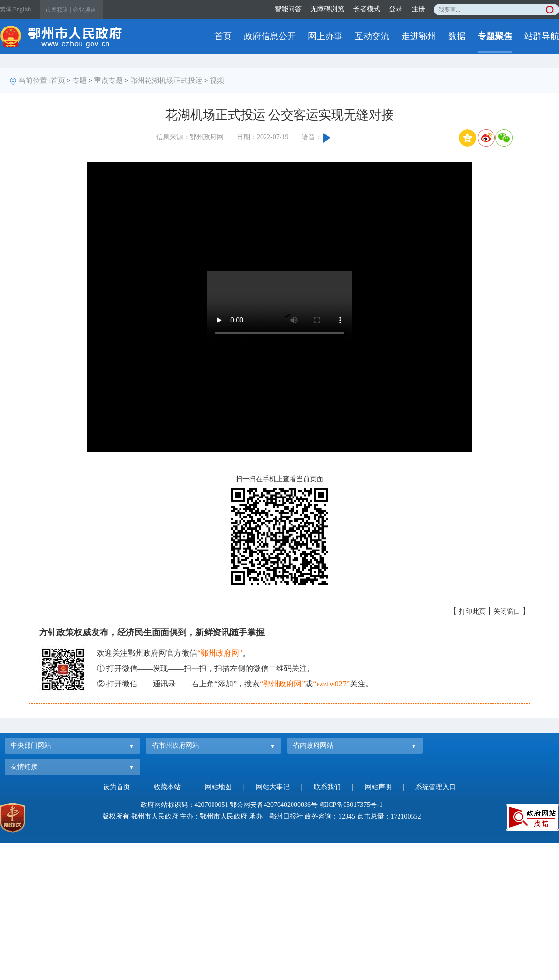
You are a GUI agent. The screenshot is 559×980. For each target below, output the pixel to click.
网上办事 (325, 36)
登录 (396, 9)
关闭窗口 (507, 611)
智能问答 (288, 9)
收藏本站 (167, 787)
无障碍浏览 (327, 9)
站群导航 (542, 36)
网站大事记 (273, 787)
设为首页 (117, 787)
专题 (80, 81)
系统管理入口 (436, 787)
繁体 (6, 9)
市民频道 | (58, 10)
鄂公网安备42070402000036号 (274, 805)
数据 (457, 36)
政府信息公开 (270, 36)
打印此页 (472, 611)
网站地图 (218, 787)
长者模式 (367, 9)
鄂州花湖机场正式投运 (166, 81)
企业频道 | (86, 10)
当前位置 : (35, 81)
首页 (223, 36)
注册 (418, 9)
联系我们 (327, 787)
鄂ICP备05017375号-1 (351, 805)
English (22, 9)
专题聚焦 (495, 36)
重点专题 (108, 81)
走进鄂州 (419, 36)
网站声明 (378, 787)
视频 (217, 81)
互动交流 (372, 36)
